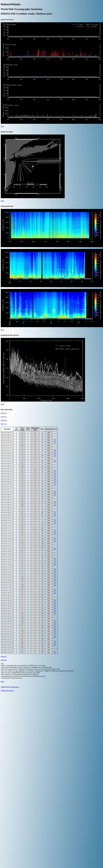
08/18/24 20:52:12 (7, 621)
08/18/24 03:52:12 (7, 471)
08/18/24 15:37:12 (7, 567)
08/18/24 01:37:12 (7, 448)
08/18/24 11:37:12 (7, 528)
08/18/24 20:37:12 (7, 619)
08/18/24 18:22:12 (7, 595)
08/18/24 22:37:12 (7, 639)
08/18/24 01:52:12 (7, 451)
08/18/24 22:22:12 (7, 637)
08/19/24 (4, 657)
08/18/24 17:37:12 (7, 588)
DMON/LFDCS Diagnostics (10, 687)
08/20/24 (4, 660)
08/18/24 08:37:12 (7, 500)
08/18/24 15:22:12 (7, 564)
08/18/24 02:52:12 (7, 461)
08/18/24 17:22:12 (7, 585)
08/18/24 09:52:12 (7, 513)
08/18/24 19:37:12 (7, 608)
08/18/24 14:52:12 (7, 559)
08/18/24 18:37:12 (7, 598)
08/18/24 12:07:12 (7, 533)
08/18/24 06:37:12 (7, 479)
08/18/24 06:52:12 (7, 482)
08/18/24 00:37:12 (7, 438)
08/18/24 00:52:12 (7, 440)
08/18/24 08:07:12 (7, 495)
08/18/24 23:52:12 (7, 652)
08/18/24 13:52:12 (7, 549)
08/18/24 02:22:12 (7, 456)
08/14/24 (4, 413)
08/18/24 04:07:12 (7, 474)
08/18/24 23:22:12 (7, 647)
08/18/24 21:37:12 (7, 629)
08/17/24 (4, 424)
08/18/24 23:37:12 (7, 650)
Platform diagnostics (7, 691)
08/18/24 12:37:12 (7, 536)
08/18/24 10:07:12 (7, 515)
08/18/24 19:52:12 (7, 611)
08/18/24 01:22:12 (7, 445)
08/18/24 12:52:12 (7, 539)
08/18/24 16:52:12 (7, 580)
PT (55, 440)
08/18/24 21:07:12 (7, 624)
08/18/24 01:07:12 (7, 443)
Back (2, 126)
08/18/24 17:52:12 (7, 590)
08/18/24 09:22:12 (7, 507)
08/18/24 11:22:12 (7, 526)
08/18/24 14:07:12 (7, 551)
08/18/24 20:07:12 (7, 614)
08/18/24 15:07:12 (7, 562)
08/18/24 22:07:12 (7, 634)
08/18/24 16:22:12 (7, 575)
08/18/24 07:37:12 (7, 489)
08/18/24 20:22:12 (7, 616)
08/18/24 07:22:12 (7, 487)
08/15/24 (4, 417)
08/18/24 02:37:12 (7, 458)
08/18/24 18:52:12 (7, 601)
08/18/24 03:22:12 (7, 466)
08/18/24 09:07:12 (7, 505)
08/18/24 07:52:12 (7, 492)
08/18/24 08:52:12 (7, 502)
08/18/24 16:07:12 (7, 572)
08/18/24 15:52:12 (7, 570)
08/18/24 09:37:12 (7, 510)
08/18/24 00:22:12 (7, 435)
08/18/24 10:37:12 (7, 518)
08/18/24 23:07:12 (7, 645)
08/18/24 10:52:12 (7, 520)
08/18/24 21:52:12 (7, 632)
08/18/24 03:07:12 (7, 464)
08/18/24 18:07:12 (7, 593)
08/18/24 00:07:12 (7, 432)
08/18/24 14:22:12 (7, 554)
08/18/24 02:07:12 (7, 453)
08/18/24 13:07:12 (7, 541)
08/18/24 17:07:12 (7, 582)
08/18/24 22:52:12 (7, 642)
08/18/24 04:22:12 (7, 476)
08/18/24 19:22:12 (7, 606)
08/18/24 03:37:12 (7, 469)
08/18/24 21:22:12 (7, 626)
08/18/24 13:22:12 (7, 544)
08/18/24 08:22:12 (7, 497)
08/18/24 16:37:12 (7, 577)
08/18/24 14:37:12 (7, 557)
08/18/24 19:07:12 (7, 603)
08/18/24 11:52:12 (7, 531)
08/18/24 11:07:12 (7, 523)
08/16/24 (4, 420)
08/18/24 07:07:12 (7, 484)
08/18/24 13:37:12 (7, 546)
